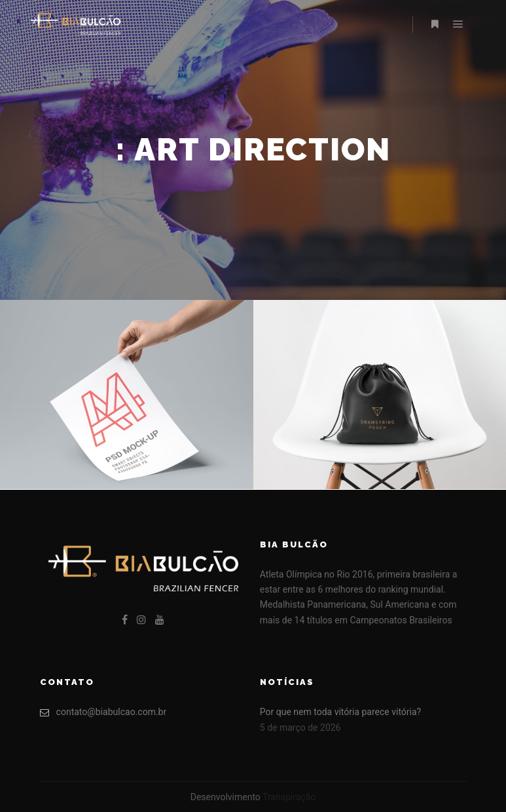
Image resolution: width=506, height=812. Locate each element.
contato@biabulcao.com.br (103, 712)
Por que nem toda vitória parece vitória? (340, 712)
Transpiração (289, 797)
